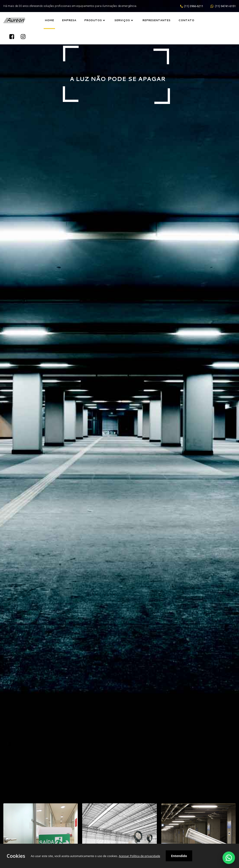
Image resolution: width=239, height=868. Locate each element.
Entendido (179, 856)
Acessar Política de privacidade (139, 856)
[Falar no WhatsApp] (229, 858)
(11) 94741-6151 (225, 6)
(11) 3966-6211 (194, 6)
